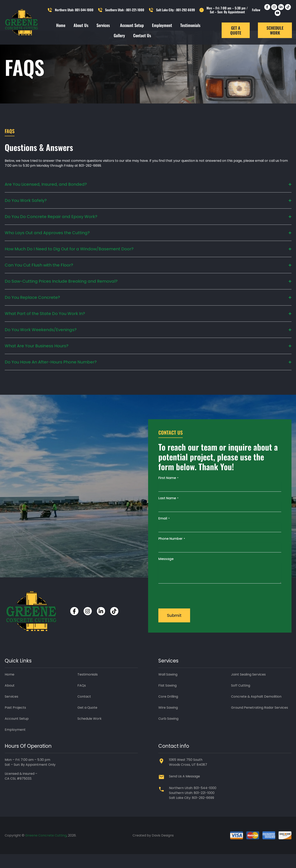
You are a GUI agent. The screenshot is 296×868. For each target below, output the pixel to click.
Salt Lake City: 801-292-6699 (192, 811)
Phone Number (172, 552)
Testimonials (190, 25)
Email (164, 532)
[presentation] (189, 609)
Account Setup (132, 25)
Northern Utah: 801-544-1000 (193, 802)
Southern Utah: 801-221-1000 (192, 807)
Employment (162, 25)
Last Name (168, 512)
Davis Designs (163, 849)
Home (61, 25)
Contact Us (142, 35)
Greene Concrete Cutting (46, 849)
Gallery (119, 35)
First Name (168, 492)
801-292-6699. (90, 179)
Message (166, 573)
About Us (81, 25)
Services (104, 25)
